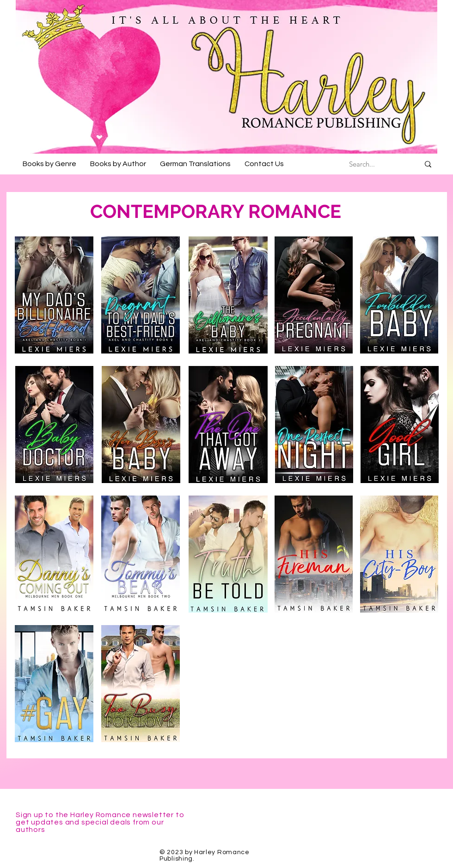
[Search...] (362, 164)
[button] (49, 164)
